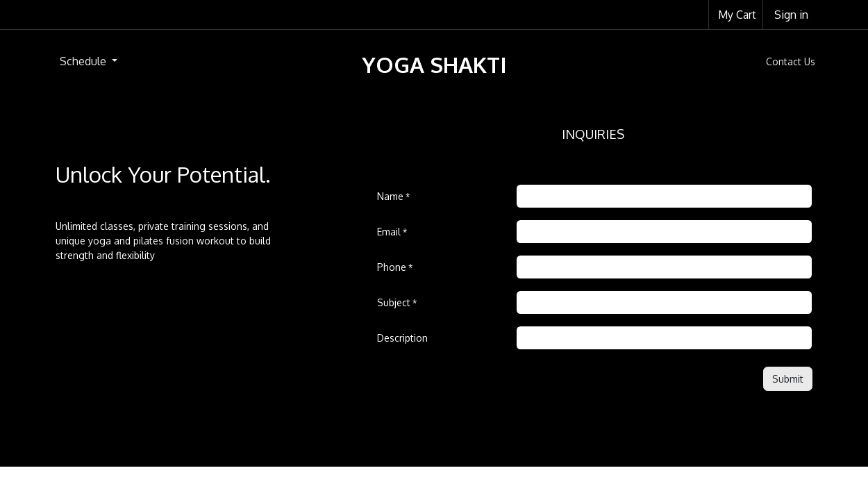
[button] (788, 379)
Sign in (791, 15)
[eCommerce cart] (736, 15)
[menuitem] (89, 61)
